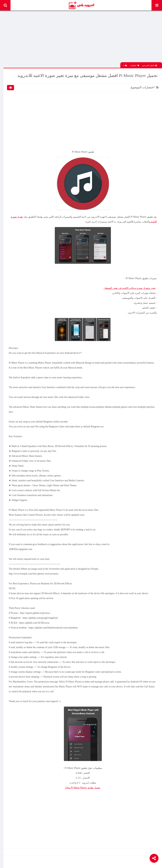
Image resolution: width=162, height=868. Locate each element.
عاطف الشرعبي (149, 65)
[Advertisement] (83, 38)
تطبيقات (135, 65)
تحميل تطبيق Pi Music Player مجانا (83, 788)
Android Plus (81, 5)
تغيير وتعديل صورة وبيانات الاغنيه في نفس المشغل (130, 288)
